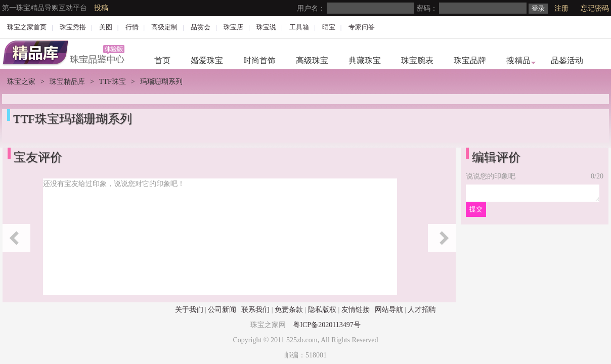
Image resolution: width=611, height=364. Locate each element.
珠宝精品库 (67, 82)
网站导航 (389, 310)
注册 (561, 8)
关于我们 (189, 310)
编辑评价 (496, 157)
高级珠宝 (312, 60)
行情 (132, 27)
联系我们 (255, 310)
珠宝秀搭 (73, 27)
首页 (162, 60)
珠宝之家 (21, 82)
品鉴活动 (567, 60)
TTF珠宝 (113, 82)
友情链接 (356, 310)
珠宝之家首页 (27, 27)
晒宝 (329, 27)
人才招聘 (422, 310)
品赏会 (201, 27)
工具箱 (299, 27)
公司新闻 (222, 310)
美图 (106, 27)
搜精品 (518, 60)
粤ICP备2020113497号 (326, 325)
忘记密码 (595, 8)
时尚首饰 (259, 60)
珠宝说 (266, 27)
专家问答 (362, 27)
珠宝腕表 (417, 60)
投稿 (101, 8)
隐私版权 (322, 310)
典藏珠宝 (365, 60)
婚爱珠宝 (207, 60)
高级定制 (164, 27)
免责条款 (289, 310)
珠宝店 (233, 27)
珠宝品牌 (470, 60)
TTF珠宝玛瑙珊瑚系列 (73, 119)
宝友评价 (38, 157)
